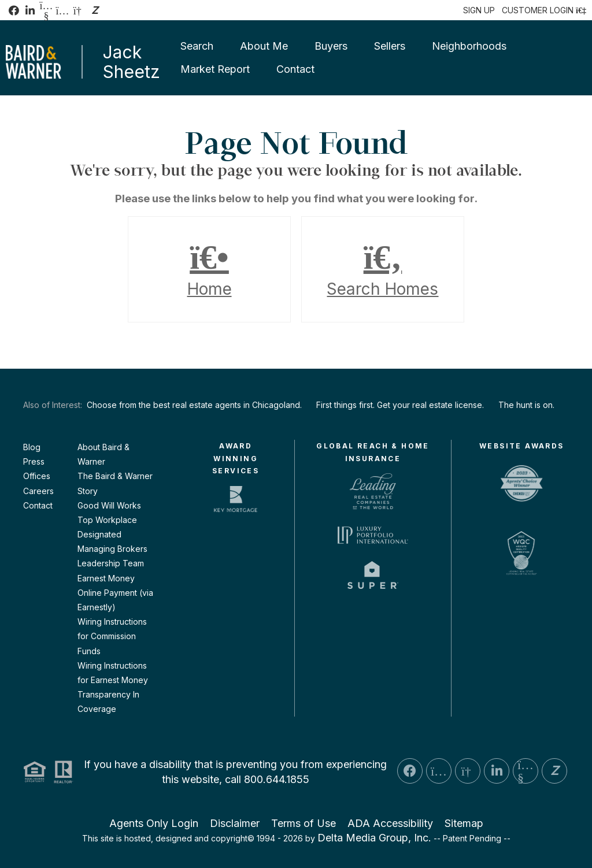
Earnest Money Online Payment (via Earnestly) (115, 593)
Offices (37, 476)
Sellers (390, 46)
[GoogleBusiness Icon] (79, 10)
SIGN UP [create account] (479, 10)
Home (209, 269)
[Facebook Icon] (14, 10)
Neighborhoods (469, 46)
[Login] (544, 10)
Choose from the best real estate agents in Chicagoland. (194, 405)
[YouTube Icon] (46, 10)
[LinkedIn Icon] (30, 10)
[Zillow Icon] (95, 10)
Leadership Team (111, 563)
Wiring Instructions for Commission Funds (112, 636)
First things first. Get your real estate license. (400, 405)
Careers (38, 491)
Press (34, 461)
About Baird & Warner (103, 454)
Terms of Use (304, 823)
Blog (32, 447)
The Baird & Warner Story (115, 483)
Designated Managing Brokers (112, 541)
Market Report (215, 69)
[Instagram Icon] (62, 10)
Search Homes (383, 269)
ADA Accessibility (390, 823)
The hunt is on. (526, 405)
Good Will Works (109, 505)
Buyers (331, 46)
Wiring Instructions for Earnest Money (113, 673)
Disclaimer (235, 823)
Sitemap (464, 823)
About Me (264, 46)
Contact (295, 69)
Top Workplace (107, 520)
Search (197, 46)
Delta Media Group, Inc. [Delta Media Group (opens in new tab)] (374, 838)
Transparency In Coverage (108, 702)
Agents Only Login (154, 823)
